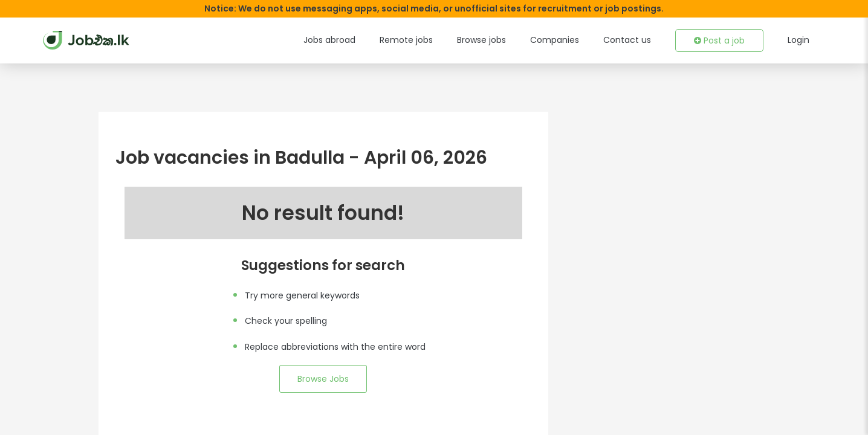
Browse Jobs (323, 379)
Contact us (635, 40)
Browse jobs (500, 40)
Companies (569, 40)
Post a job (722, 40)
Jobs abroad (358, 40)
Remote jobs (430, 40)
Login (798, 40)
